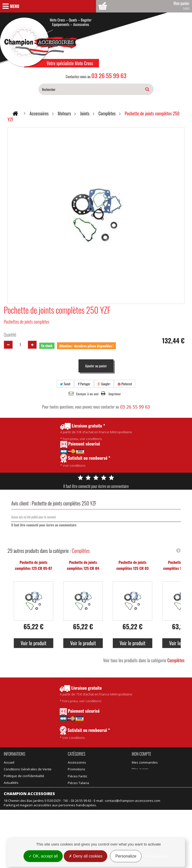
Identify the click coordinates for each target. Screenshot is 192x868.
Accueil (9, 762)
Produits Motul (79, 776)
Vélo (100, 783)
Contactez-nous (16, 789)
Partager (84, 384)
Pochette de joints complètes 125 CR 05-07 (34, 565)
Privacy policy (155, 856)
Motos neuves (107, 789)
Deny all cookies (85, 856)
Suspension (77, 796)
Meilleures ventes (17, 819)
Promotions (12, 805)
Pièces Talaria (107, 769)
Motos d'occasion (110, 796)
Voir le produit (33, 643)
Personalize (126, 856)
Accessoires (77, 762)
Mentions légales (17, 832)
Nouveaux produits (18, 812)
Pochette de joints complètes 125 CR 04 (83, 565)
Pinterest (125, 384)
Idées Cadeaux (108, 776)
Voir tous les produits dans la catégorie (144, 660)
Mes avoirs (140, 769)
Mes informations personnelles (156, 783)
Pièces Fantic (106, 762)
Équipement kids (80, 789)
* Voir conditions (85, 733)
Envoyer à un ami (87, 394)
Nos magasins (14, 796)
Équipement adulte (82, 783)
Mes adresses (143, 776)
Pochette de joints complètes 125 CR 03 (132, 565)
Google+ (104, 384)
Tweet (65, 384)
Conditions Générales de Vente (28, 769)
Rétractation (13, 825)
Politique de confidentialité (24, 776)
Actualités (11, 783)
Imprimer (115, 394)
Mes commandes (145, 762)
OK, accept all (43, 856)
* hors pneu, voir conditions (96, 694)
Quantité (10, 335)
